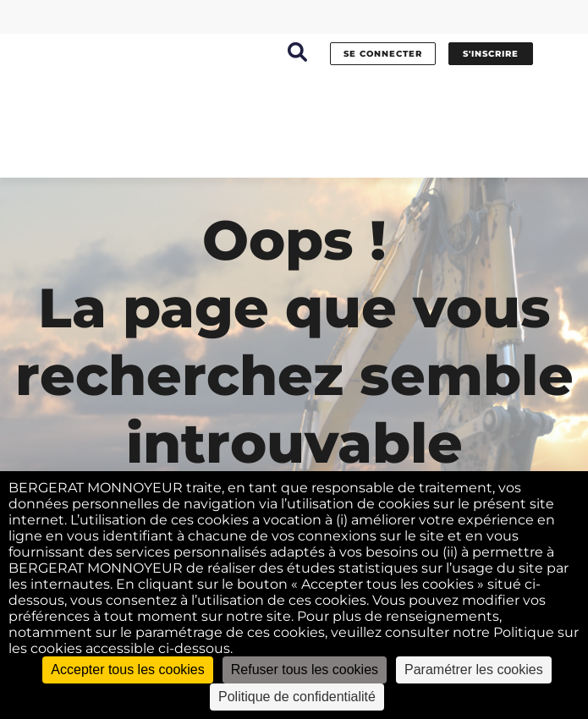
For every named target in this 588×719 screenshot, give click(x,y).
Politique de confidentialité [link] (297, 697)
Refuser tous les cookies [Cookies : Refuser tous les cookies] (305, 670)
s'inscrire (491, 54)
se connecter (383, 54)
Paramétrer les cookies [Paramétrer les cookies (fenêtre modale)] (474, 670)
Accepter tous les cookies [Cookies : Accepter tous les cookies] (127, 670)
